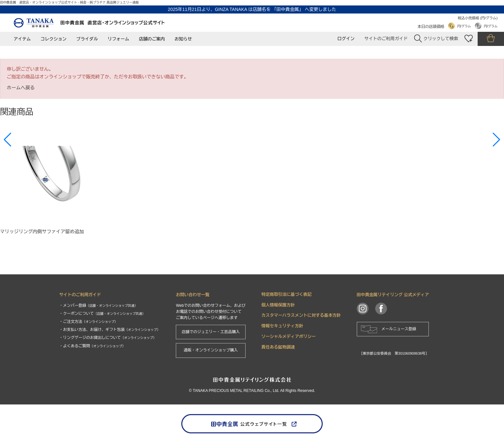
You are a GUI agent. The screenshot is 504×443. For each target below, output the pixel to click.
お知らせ (183, 39)
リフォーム (119, 39)
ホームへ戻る (21, 88)
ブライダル (87, 39)
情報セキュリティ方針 (282, 326)
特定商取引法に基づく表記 (286, 294)
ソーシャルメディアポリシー (288, 337)
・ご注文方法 (88, 322)
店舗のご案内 (152, 39)
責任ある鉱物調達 (278, 347)
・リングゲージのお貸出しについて (108, 338)
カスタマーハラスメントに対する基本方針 (301, 315)
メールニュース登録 (399, 329)
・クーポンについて (102, 314)
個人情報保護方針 (278, 305)
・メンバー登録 (98, 306)
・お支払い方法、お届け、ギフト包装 (110, 330)
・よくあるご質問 (92, 346)
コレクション (54, 39)
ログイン (346, 39)
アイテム (22, 39)
